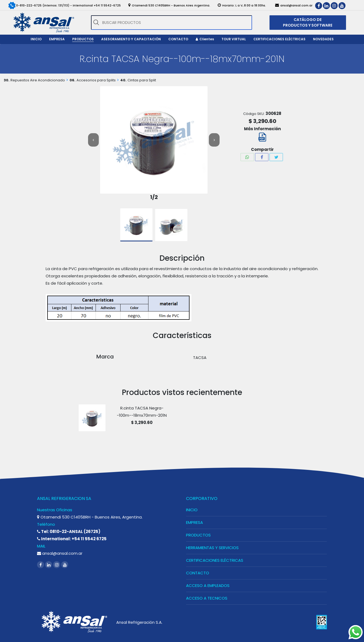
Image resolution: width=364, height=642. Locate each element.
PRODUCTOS (198, 535)
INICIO (192, 510)
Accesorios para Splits (96, 80)
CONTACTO (198, 573)
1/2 (154, 197)
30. (7, 80)
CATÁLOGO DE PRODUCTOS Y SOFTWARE (308, 22)
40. (123, 80)
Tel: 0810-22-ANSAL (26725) (69, 532)
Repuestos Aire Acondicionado (38, 80)
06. (72, 80)
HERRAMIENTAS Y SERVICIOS (212, 548)
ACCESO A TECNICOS (207, 598)
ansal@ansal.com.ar (60, 553)
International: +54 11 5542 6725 (72, 539)
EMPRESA (194, 522)
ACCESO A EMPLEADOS (208, 585)
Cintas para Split (142, 80)
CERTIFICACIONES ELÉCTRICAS (215, 560)
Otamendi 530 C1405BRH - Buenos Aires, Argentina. (90, 517)
